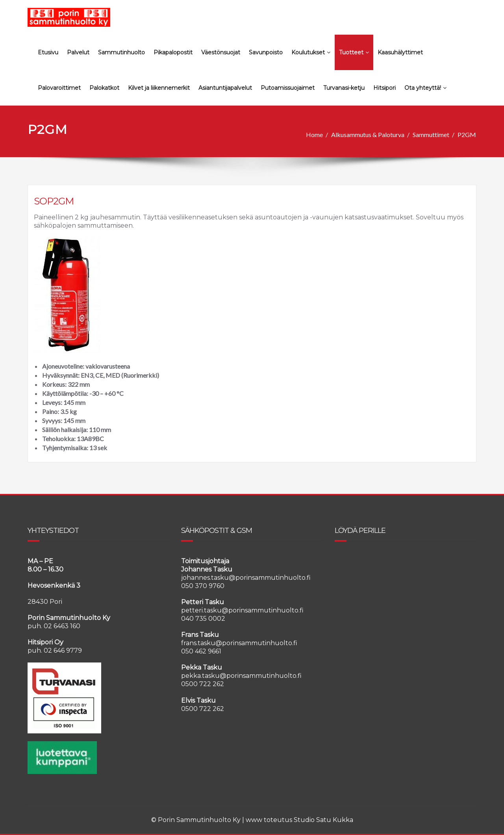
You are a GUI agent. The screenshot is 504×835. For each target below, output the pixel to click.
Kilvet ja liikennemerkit (159, 88)
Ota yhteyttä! (425, 88)
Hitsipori (384, 88)
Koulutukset (311, 52)
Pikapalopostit (173, 52)
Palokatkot (104, 88)
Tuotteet (354, 52)
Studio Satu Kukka (323, 820)
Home (314, 135)
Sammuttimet (431, 135)
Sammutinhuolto (121, 52)
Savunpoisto (266, 52)
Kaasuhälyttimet (400, 52)
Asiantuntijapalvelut (225, 88)
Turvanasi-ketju (344, 88)
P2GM (467, 135)
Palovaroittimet (59, 88)
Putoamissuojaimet (288, 88)
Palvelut (78, 52)
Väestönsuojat (221, 52)
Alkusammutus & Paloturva (368, 135)
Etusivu (48, 52)
